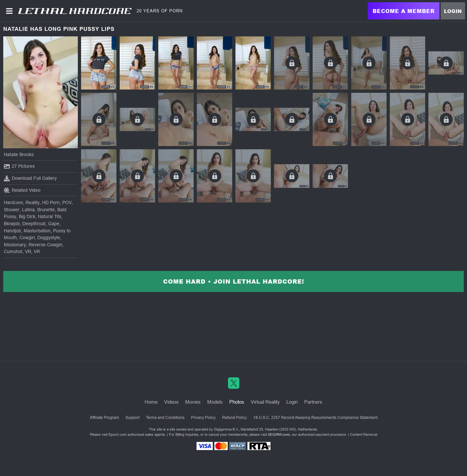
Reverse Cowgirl (45, 245)
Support (132, 418)
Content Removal (364, 434)
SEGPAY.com (279, 434)
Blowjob (12, 224)
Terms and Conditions (165, 418)
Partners (313, 402)
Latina (28, 210)
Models (215, 402)
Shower (12, 210)
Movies (193, 402)
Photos (237, 402)
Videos (171, 402)
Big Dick (27, 216)
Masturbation (37, 231)
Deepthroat (34, 224)
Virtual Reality (265, 402)
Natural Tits (50, 216)
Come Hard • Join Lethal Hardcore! (234, 281)
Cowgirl (27, 238)
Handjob (12, 231)
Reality (33, 202)
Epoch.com (118, 434)
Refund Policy (234, 418)
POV (67, 202)
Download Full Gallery (30, 178)
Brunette (46, 210)
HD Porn (51, 202)
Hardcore (13, 202)
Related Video (22, 190)
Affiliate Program (104, 418)
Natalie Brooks (19, 154)
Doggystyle (49, 238)
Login (453, 11)
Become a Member (404, 11)
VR (28, 251)
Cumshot (13, 251)
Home (151, 402)
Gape (54, 224)
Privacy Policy (203, 418)
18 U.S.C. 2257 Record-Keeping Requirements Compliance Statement (315, 418)
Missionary (15, 245)
